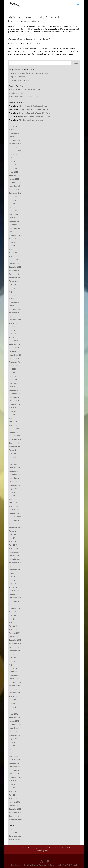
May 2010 (13, 791)
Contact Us (66, 848)
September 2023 (15, 235)
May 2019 (13, 418)
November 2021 (15, 313)
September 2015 (15, 570)
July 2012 (12, 700)
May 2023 (13, 249)
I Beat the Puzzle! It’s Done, (19, 80)
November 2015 (15, 563)
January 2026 (14, 137)
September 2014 (15, 608)
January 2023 (14, 263)
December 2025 (15, 140)
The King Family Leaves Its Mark (32, 120)
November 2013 (15, 643)
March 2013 (13, 672)
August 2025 (14, 154)
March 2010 (13, 798)
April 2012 (13, 710)
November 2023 (15, 228)
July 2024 (12, 200)
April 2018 (13, 461)
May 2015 (13, 584)
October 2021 (14, 316)
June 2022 (13, 288)
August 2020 (14, 365)
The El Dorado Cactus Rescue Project (33, 106)
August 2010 (14, 781)
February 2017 (14, 510)
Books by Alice (43, 851)
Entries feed (14, 832)
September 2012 (15, 693)
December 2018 (15, 436)
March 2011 (13, 756)
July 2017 (12, 492)
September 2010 (15, 777)
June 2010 (13, 788)
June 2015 (13, 580)
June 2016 (13, 538)
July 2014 (12, 615)
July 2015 (12, 577)
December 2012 (15, 682)
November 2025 (15, 144)
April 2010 (13, 795)
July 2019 (12, 411)
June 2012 (13, 703)
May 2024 (13, 207)
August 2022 (14, 281)
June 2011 (13, 746)
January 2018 (14, 471)
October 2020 (14, 358)
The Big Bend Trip (16, 93)
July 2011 (12, 742)
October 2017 (14, 482)
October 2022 (14, 274)
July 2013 (12, 658)
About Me (27, 848)
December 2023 (15, 225)
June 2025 (13, 161)
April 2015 (13, 587)
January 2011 (14, 763)
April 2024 (13, 211)
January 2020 (14, 390)
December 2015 (15, 559)
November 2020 (15, 355)
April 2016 (13, 545)
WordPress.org (15, 839)
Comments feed (15, 836)
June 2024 (13, 204)
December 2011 (15, 725)
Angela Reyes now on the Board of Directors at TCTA (29, 73)
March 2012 (13, 714)
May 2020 (13, 376)
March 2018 (13, 464)
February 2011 (14, 760)
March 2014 (13, 629)
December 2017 (15, 475)
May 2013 (13, 665)
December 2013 (15, 640)
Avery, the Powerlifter (17, 77)
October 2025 (14, 147)
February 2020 (14, 387)
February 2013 (14, 675)
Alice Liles (14, 21)
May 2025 (13, 165)
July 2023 (12, 242)
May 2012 (13, 707)
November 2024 (15, 186)
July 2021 (12, 327)
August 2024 (14, 197)
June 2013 (13, 661)
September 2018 (15, 446)
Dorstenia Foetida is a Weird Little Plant (34, 113)
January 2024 (14, 221)
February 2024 (14, 218)
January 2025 (14, 179)
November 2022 (15, 270)
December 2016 (15, 517)
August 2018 (14, 450)
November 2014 (15, 601)
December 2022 (15, 267)
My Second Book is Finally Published (34, 17)
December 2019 (15, 394)
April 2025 (13, 168)
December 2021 (15, 309)
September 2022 (15, 277)
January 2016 (14, 555)
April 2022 (13, 295)
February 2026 (14, 133)
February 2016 (14, 552)
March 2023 (13, 256)
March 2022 (13, 299)
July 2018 (12, 453)
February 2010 (14, 802)
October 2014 (14, 605)
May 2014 (13, 622)
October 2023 (14, 232)
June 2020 (13, 373)
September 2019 (15, 404)
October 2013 (14, 647)
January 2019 (14, 432)
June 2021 (13, 330)
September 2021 (15, 320)
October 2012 (14, 689)
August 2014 (14, 612)
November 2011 (15, 728)
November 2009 (15, 813)
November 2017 (15, 478)
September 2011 (15, 735)
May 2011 (13, 749)
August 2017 (14, 489)
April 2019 (13, 422)
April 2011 (13, 753)
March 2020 (13, 383)
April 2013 (13, 668)
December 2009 (15, 809)
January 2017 (14, 513)
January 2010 (14, 805)
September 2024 (15, 193)
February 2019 (14, 429)
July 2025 (12, 158)
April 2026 (13, 126)
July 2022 (12, 285)
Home (17, 848)
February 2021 (14, 344)
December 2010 (15, 767)
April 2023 (13, 253)
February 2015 (14, 591)
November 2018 (15, 439)
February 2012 (14, 717)
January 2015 (14, 594)
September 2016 (15, 527)
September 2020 (15, 362)
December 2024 (15, 182)
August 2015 (14, 573)
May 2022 (13, 292)
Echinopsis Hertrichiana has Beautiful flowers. (27, 90)
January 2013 (14, 679)
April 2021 (13, 337)
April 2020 (13, 380)
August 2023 (14, 239)
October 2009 (14, 816)
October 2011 (14, 731)
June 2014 (13, 619)
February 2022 (14, 302)
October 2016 (14, 524)
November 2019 (15, 397)
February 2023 (14, 260)
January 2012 (14, 721)
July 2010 (12, 784)
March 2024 (13, 214)
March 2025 (13, 172)
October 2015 (14, 566)
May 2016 (13, 541)
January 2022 (14, 306)
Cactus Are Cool (53, 848)
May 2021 (13, 334)
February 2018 (14, 467)
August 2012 (14, 696)
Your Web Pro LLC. (70, 865)
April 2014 (13, 626)
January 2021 (14, 348)
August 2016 (14, 531)
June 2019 (13, 415)
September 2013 (15, 651)
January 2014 (14, 637)
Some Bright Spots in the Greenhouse (23, 97)
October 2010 (14, 774)
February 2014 (14, 633)
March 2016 (13, 549)
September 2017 (15, 485)
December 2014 (15, 598)
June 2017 (13, 496)
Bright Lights (36, 21)
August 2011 (14, 739)
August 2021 (14, 323)
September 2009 (15, 819)
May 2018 (13, 457)
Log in (11, 829)
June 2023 (13, 246)
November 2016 (15, 520)
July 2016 (12, 534)
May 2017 (13, 499)
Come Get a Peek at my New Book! (33, 39)
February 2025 (14, 175)
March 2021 (13, 341)
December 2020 (15, 351)
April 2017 (13, 503)
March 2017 (13, 506)
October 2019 (14, 401)
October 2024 (14, 189)
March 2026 (13, 130)
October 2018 (14, 443)
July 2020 (12, 369)
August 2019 (14, 408)
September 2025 (15, 151)
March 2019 (13, 425)
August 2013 (14, 654)
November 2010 (15, 770)
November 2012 (15, 686)
